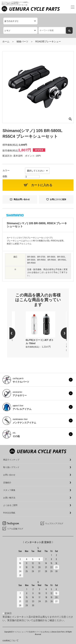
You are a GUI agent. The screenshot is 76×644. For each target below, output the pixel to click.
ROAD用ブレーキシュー (48, 41)
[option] (41, 330)
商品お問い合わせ (22, 199)
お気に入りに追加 (58, 199)
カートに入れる (42, 185)
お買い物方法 (9, 498)
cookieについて (11, 640)
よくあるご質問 (10, 505)
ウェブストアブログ (54, 524)
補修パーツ (22, 41)
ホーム (6, 41)
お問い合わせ (9, 475)
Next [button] (61, 333)
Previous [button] (15, 333)
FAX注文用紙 (9, 513)
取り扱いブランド (11, 467)
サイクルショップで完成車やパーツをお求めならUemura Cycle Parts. (39, 632)
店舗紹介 (7, 483)
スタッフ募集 (9, 490)
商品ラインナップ (11, 460)
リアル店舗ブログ (15, 529)
